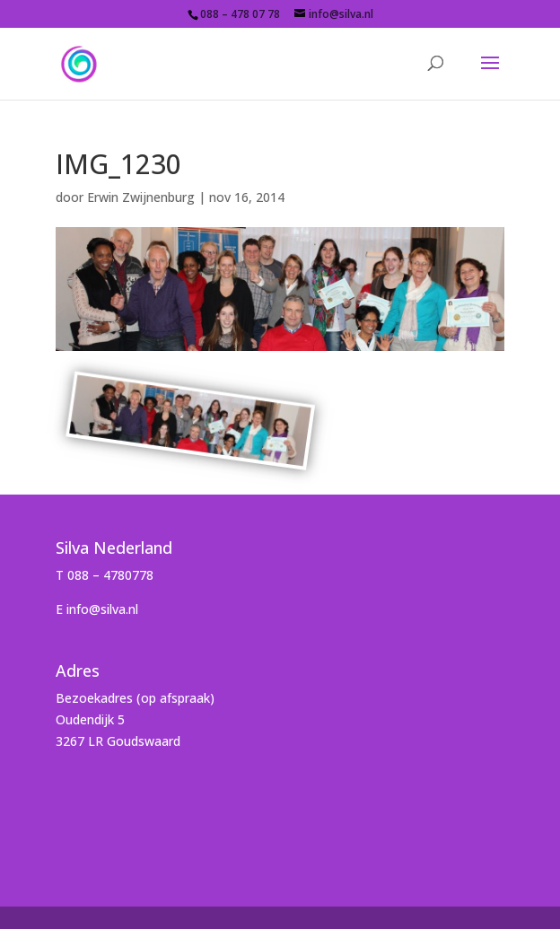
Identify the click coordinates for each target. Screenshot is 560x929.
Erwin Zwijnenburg (141, 197)
